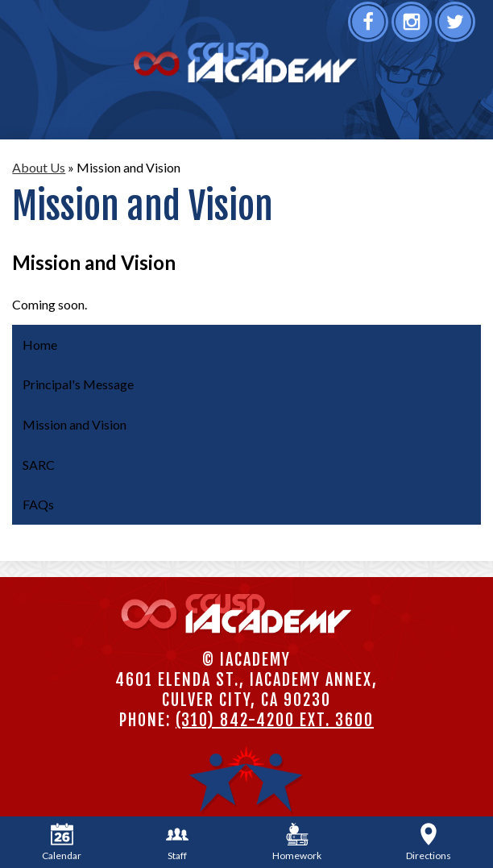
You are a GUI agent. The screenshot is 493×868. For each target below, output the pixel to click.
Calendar (62, 842)
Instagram (414, 27)
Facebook (370, 27)
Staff (177, 842)
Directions (429, 842)
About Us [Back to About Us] (39, 167)
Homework (297, 842)
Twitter (457, 27)
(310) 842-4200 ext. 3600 (275, 720)
